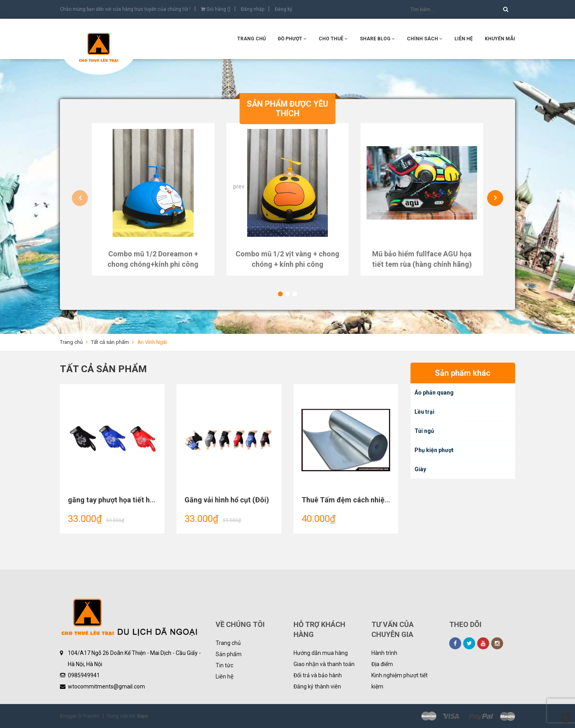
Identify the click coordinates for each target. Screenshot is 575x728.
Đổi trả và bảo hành (318, 675)
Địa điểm (382, 664)
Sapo (142, 716)
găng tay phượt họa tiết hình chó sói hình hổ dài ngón (154, 500)
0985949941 (84, 675)
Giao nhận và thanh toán (324, 664)
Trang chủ (252, 39)
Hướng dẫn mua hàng (321, 653)
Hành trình (384, 653)
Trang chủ (228, 643)
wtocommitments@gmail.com (106, 686)
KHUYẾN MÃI (500, 39)
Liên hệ (225, 676)
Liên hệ (464, 39)
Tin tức (224, 665)
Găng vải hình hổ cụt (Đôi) (227, 500)
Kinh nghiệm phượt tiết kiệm (400, 681)
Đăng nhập (253, 9)
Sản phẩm (229, 654)
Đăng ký (284, 9)
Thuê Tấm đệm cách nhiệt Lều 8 (354, 500)
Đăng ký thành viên (317, 686)
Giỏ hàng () (216, 9)
